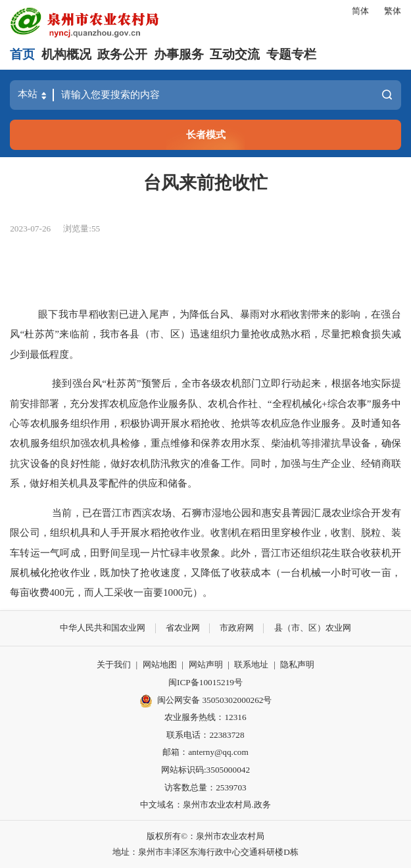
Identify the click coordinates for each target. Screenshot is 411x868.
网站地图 (160, 664)
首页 (22, 54)
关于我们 (114, 664)
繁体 (393, 11)
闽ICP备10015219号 (205, 682)
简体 (360, 11)
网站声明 (206, 664)
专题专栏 (291, 54)
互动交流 (235, 54)
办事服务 (179, 54)
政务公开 (122, 54)
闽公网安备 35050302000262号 (206, 701)
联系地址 (251, 664)
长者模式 (206, 134)
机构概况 (66, 54)
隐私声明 (297, 664)
